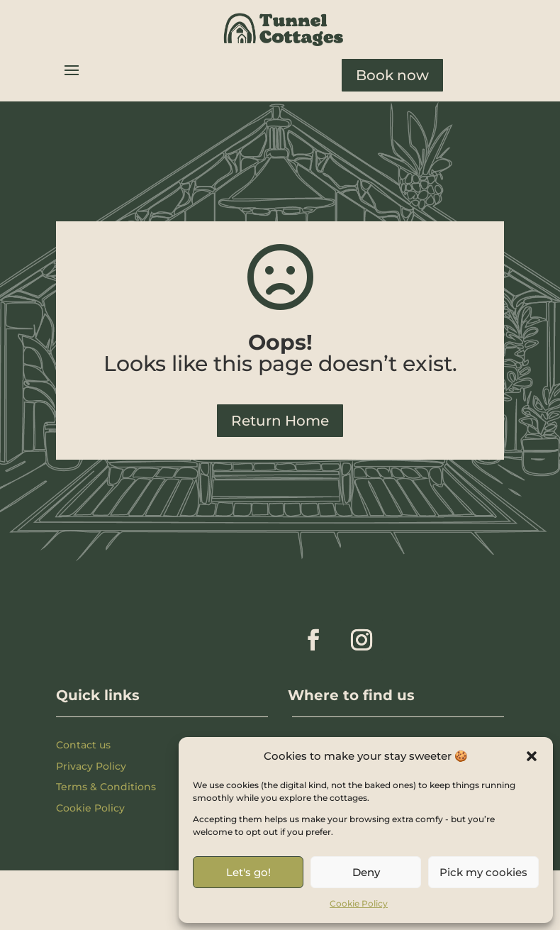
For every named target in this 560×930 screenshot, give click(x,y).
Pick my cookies (483, 872)
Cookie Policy (359, 903)
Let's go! (248, 872)
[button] (532, 756)
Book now (392, 75)
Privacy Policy (91, 766)
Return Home (280, 421)
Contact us (83, 745)
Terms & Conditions (106, 787)
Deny (366, 872)
